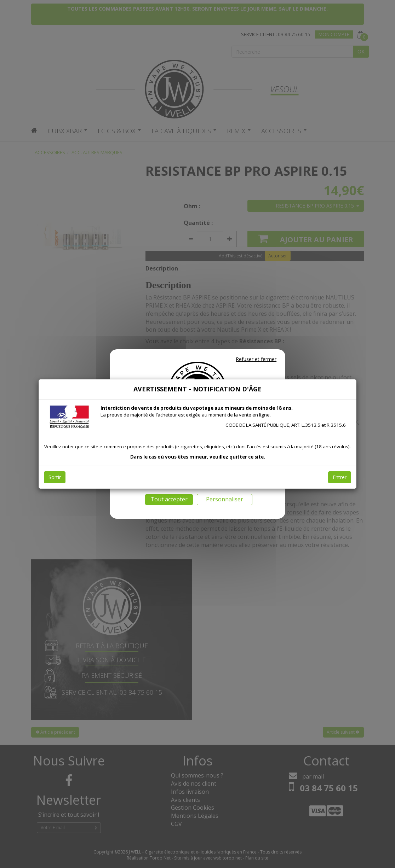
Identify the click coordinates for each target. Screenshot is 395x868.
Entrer (340, 477)
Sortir (55, 477)
